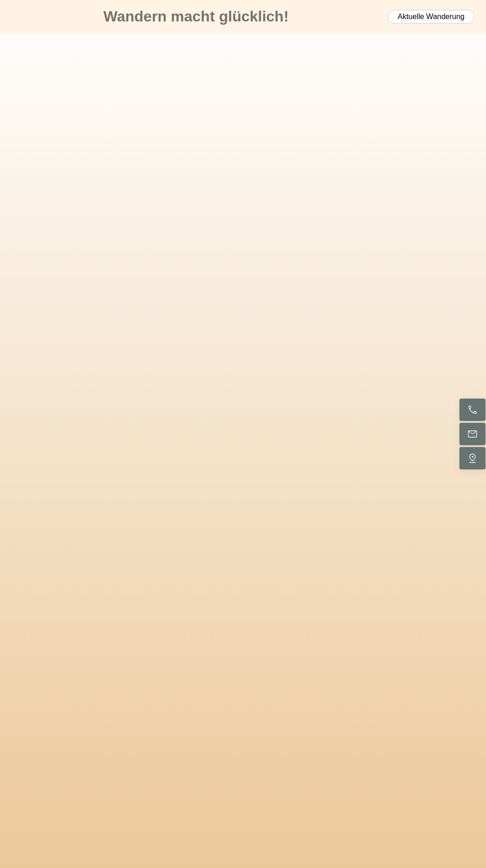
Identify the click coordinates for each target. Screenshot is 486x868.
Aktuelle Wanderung (431, 17)
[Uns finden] (472, 458)
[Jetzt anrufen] (472, 410)
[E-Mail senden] (472, 434)
